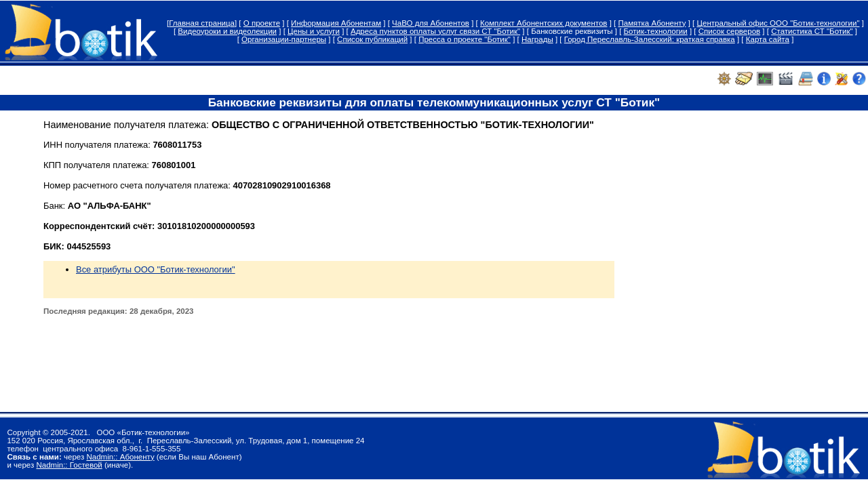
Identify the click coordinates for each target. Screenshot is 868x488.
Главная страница (202, 23)
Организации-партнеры (284, 39)
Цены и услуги (314, 31)
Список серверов (729, 31)
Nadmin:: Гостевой (69, 465)
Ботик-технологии (656, 31)
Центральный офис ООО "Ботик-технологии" (778, 23)
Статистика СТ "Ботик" (812, 31)
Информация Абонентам (336, 23)
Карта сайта (768, 39)
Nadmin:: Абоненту (120, 457)
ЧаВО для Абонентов (431, 23)
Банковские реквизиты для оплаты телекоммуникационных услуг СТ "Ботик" (434, 102)
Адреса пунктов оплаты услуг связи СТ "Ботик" (435, 31)
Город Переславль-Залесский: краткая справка (650, 39)
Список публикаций (372, 39)
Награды (537, 39)
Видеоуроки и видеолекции (227, 31)
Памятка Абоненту (652, 23)
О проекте (262, 23)
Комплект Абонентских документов (544, 23)
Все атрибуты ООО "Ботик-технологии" (156, 269)
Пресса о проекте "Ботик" (465, 39)
